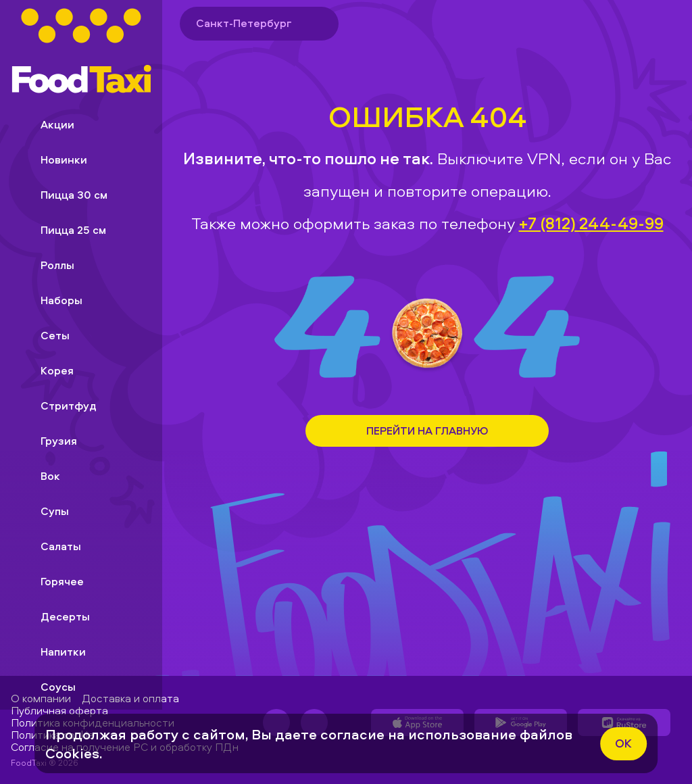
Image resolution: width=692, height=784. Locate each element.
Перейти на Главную (427, 431)
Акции (47, 124)
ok (623, 743)
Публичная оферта (59, 710)
